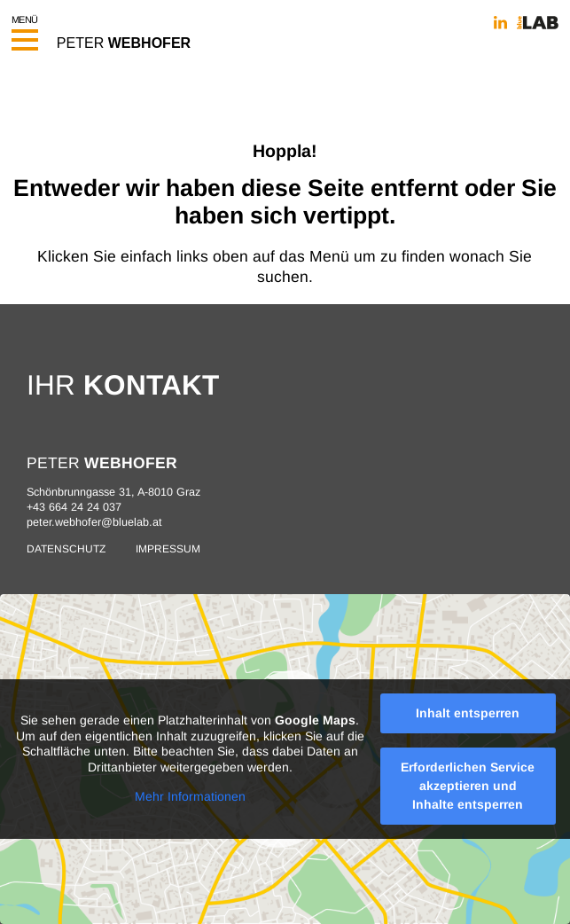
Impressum (168, 549)
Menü (25, 28)
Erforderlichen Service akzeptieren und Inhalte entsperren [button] (468, 786)
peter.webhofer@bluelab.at (94, 522)
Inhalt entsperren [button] (468, 713)
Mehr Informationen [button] (190, 796)
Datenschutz (66, 549)
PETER (124, 43)
